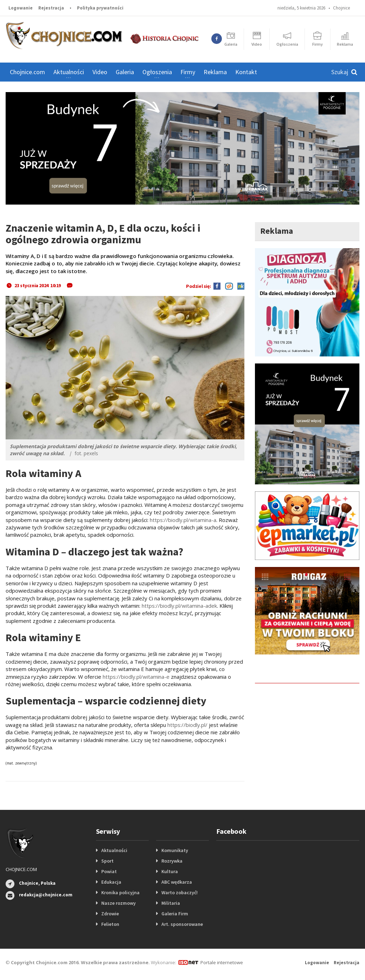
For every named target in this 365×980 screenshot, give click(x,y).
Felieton (110, 924)
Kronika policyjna (120, 892)
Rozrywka (172, 861)
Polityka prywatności (100, 8)
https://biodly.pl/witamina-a (183, 520)
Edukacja (111, 882)
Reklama (215, 72)
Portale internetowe (222, 962)
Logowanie (21, 8)
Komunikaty (175, 850)
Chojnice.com (27, 72)
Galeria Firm (175, 914)
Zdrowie (110, 914)
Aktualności (114, 850)
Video (100, 72)
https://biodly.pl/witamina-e (136, 677)
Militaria (171, 903)
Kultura (170, 871)
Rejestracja (51, 8)
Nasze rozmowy (119, 903)
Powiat (109, 871)
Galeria (125, 72)
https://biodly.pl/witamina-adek (179, 606)
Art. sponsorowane (182, 924)
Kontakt (246, 72)
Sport (107, 861)
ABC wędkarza (177, 882)
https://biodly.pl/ (187, 725)
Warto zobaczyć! (180, 892)
